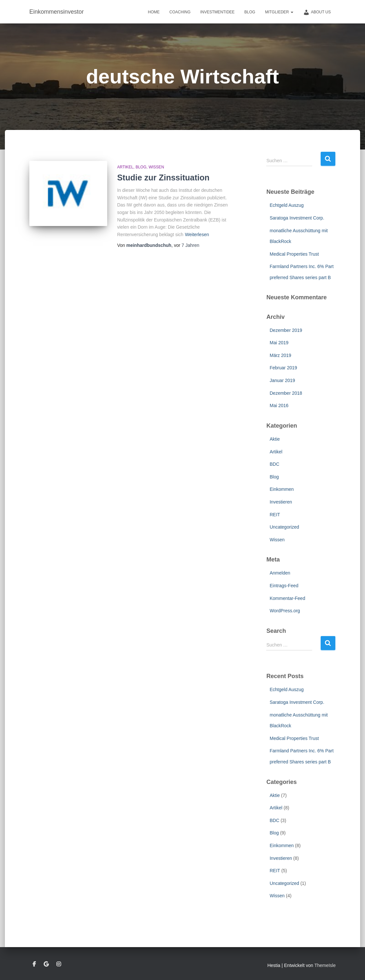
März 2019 (280, 355)
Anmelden (280, 573)
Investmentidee (217, 12)
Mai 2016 (279, 405)
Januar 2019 (282, 380)
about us (317, 12)
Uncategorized (284, 527)
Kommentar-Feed (287, 598)
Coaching (180, 12)
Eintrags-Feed (284, 586)
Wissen (156, 167)
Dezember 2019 (286, 330)
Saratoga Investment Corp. (297, 218)
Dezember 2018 (286, 393)
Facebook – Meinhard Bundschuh (34, 964)
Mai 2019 (279, 343)
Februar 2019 (283, 368)
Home (154, 12)
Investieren (281, 502)
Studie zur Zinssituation (163, 178)
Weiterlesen (197, 234)
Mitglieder (279, 12)
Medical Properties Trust (294, 254)
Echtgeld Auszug (286, 205)
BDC (274, 464)
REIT (275, 515)
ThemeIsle (325, 965)
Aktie (275, 439)
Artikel (125, 167)
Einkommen (282, 489)
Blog (250, 12)
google (46, 964)
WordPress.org (285, 611)
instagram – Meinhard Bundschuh (59, 964)
